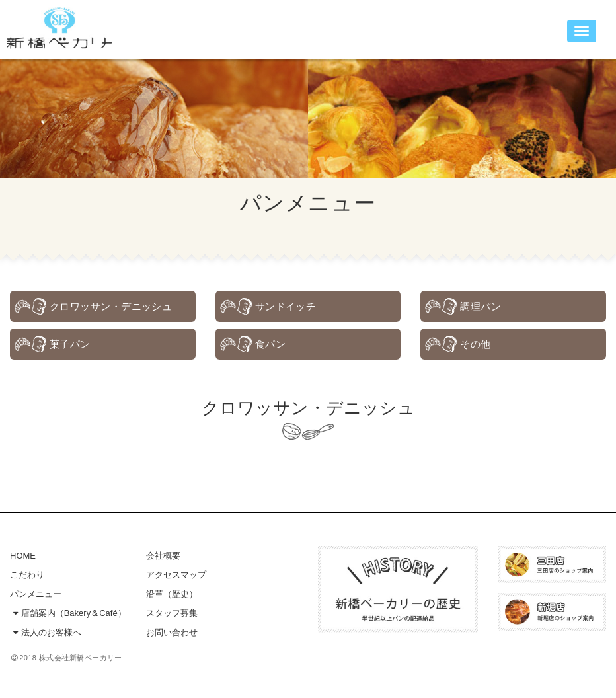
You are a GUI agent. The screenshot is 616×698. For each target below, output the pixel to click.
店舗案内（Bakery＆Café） (68, 616)
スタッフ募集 (172, 616)
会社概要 (163, 559)
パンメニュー (36, 597)
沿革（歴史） (172, 597)
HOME (23, 559)
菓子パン (70, 344)
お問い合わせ (172, 636)
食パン (270, 344)
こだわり (27, 578)
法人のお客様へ (46, 636)
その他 (475, 344)
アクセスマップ (176, 578)
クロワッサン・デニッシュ (111, 306)
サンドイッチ (286, 306)
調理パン (481, 306)
